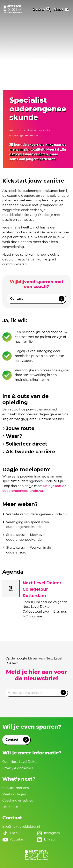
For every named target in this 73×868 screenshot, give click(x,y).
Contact (37, 299)
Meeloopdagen (14, 794)
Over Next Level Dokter (21, 762)
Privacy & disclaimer (18, 768)
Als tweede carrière (29, 452)
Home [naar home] (14, 131)
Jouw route (18, 428)
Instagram (48, 833)
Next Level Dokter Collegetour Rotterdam (42, 589)
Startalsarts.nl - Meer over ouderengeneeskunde (26, 537)
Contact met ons (16, 788)
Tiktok (11, 833)
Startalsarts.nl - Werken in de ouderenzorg (29, 550)
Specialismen (28, 131)
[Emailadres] (36, 693)
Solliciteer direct (25, 444)
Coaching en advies (18, 800)
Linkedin (47, 840)
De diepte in (12, 807)
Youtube (13, 840)
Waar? (12, 436)
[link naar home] (12, 9)
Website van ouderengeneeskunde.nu (36, 514)
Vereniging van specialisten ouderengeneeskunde (28, 525)
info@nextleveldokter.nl (21, 827)
